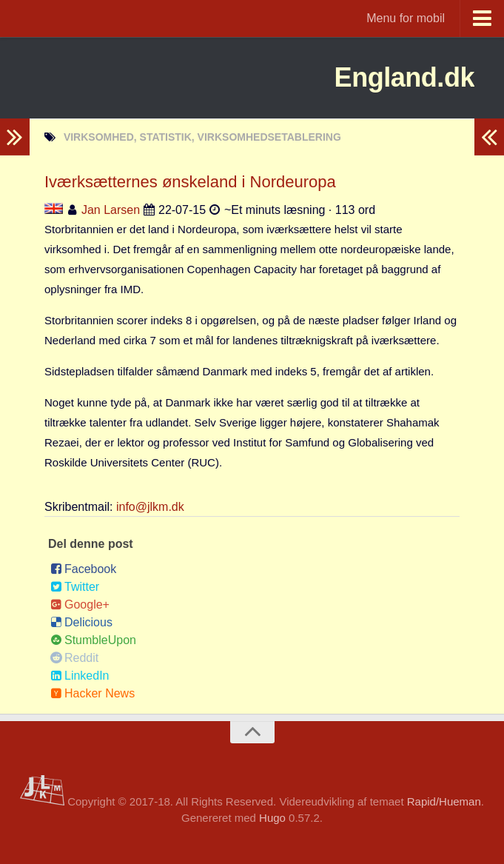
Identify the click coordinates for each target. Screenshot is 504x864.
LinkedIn (80, 676)
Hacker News (93, 693)
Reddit (74, 658)
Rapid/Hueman (444, 801)
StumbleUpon (93, 640)
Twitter (75, 587)
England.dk (393, 77)
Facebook (83, 569)
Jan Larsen (111, 210)
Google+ (80, 605)
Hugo (272, 818)
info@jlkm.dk (150, 507)
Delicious (81, 622)
